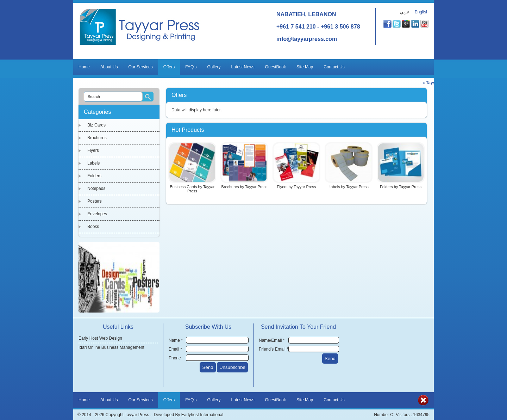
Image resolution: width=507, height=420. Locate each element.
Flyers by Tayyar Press (296, 187)
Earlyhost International (202, 415)
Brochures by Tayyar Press (244, 187)
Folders (94, 176)
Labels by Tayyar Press (349, 187)
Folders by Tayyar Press (401, 187)
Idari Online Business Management (111, 347)
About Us (109, 67)
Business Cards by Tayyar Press (192, 189)
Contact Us (334, 67)
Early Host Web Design (100, 338)
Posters (95, 201)
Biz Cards (96, 125)
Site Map (305, 67)
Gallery (214, 67)
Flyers (93, 150)
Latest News (243, 67)
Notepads (96, 189)
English (422, 12)
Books (93, 227)
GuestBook (276, 67)
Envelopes (97, 214)
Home (84, 67)
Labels (93, 163)
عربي (405, 12)
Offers (169, 67)
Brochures (97, 138)
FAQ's (191, 67)
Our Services (140, 67)
